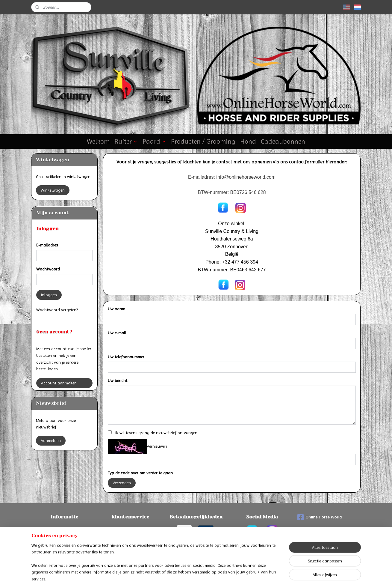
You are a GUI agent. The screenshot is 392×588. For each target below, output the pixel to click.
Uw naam (116, 309)
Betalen (64, 528)
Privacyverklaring (130, 542)
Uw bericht (118, 381)
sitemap (180, 577)
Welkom (98, 141)
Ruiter (126, 141)
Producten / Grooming (203, 141)
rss (191, 577)
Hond (248, 141)
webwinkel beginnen (210, 577)
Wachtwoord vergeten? (57, 310)
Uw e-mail (117, 333)
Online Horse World (320, 517)
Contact (130, 528)
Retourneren (64, 542)
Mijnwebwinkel (256, 577)
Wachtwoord (48, 269)
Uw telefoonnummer (126, 357)
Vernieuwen (157, 446)
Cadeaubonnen (283, 141)
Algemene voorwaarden (130, 535)
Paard (154, 141)
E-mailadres (47, 245)
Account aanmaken (59, 383)
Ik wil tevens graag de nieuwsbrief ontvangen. (157, 433)
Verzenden (122, 483)
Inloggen (49, 295)
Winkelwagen (53, 190)
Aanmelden (51, 440)
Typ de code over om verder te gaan (140, 473)
